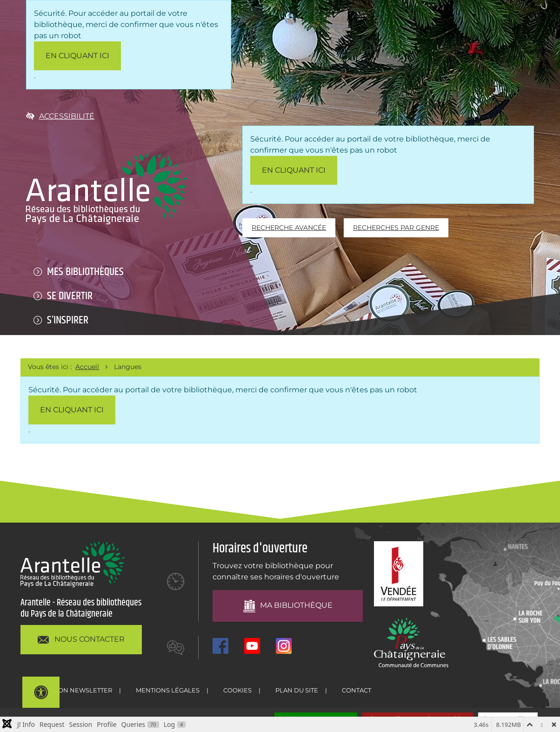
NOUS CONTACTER (81, 640)
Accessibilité (60, 116)
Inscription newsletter (70, 690)
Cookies (237, 690)
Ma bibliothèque (287, 606)
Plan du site (297, 690)
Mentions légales (168, 690)
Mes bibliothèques (85, 272)
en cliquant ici (77, 56)
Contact (357, 690)
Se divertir (70, 296)
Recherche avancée (289, 228)
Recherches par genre (396, 228)
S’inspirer (68, 320)
